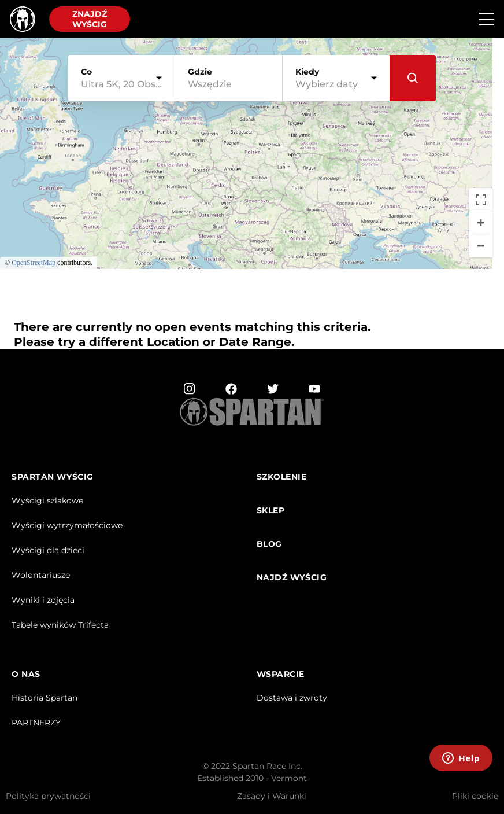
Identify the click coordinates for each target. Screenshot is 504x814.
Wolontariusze (41, 575)
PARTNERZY (36, 723)
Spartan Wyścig (53, 477)
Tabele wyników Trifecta (60, 625)
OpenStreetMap (34, 263)
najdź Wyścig (292, 578)
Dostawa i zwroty (292, 698)
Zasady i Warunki (272, 796)
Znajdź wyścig (90, 19)
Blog (269, 544)
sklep (271, 511)
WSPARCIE (281, 674)
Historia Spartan (45, 698)
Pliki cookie (475, 796)
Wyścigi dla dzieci (48, 550)
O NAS (26, 674)
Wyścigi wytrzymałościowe (67, 525)
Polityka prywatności (48, 796)
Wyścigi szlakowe (47, 500)
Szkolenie (282, 477)
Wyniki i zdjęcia (43, 600)
